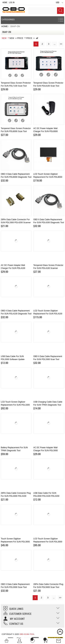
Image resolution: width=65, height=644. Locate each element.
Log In (12, 2)
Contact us (13, 624)
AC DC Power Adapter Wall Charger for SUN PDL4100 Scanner (13, 268)
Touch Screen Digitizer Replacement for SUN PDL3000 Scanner (15, 542)
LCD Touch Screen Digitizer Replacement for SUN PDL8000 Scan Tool (48, 177)
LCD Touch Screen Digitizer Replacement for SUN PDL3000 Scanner (48, 542)
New (6, 38)
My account (14, 619)
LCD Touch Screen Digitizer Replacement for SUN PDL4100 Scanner (48, 314)
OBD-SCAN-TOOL (27, 634)
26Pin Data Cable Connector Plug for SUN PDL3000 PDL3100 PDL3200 (16, 496)
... (55, 44)
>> (61, 44)
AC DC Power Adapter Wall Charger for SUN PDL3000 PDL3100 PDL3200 (46, 451)
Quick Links (13, 609)
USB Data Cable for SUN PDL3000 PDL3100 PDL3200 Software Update (46, 496)
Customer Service (17, 614)
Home (5, 2)
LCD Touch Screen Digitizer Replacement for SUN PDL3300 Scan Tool (15, 405)
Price (22, 38)
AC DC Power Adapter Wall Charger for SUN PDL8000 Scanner (46, 131)
